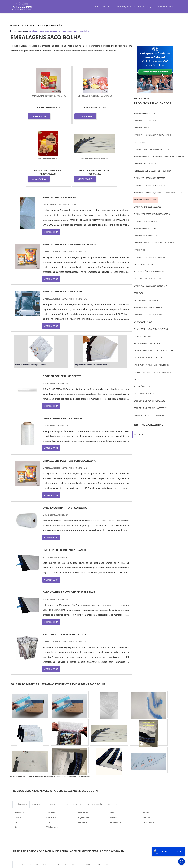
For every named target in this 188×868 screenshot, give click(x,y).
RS (59, 803)
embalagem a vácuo (143, 322)
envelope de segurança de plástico (151, 185)
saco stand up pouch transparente (151, 408)
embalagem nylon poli (145, 336)
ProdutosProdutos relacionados (153, 101)
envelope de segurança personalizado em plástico (158, 193)
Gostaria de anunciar (164, 6)
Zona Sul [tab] (65, 742)
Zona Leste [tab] (77, 742)
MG (23, 803)
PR (45, 803)
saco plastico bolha (144, 264)
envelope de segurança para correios (152, 257)
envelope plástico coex (145, 228)
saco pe (137, 379)
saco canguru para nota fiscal (149, 279)
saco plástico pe (142, 387)
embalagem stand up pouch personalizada (154, 351)
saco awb (138, 293)
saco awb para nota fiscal (146, 300)
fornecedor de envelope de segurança (152, 171)
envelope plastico (143, 128)
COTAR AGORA (29, 116)
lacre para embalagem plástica (149, 358)
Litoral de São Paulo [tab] (115, 742)
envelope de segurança (145, 121)
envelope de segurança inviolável (150, 315)
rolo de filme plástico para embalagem (153, 372)
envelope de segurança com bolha (150, 286)
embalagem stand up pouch (147, 343)
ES (30, 803)
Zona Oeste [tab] (51, 742)
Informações (123, 6)
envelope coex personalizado (148, 164)
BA (73, 803)
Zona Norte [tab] (37, 742)
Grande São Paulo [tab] (94, 742)
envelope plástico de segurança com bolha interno (159, 157)
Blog (149, 6)
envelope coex (141, 250)
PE (66, 803)
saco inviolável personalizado (149, 272)
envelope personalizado (68, 31)
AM (99, 803)
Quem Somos (108, 6)
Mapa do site (161, 842)
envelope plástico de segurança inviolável (155, 243)
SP (37, 803)
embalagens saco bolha (146, 200)
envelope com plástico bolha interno (152, 149)
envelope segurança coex (146, 236)
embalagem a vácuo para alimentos (151, 329)
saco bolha (84, 31)
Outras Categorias (149, 425)
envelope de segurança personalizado (152, 135)
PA (107, 803)
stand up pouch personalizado (149, 415)
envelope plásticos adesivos (147, 207)
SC (52, 803)
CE (80, 803)
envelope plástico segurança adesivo (152, 214)
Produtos (138, 6)
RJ (16, 803)
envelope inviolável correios (148, 307)
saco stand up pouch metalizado (150, 401)
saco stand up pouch (144, 394)
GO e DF (89, 803)
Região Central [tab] (21, 742)
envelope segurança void (146, 221)
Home (96, 7)
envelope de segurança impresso (43, 31)
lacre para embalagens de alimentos (151, 365)
